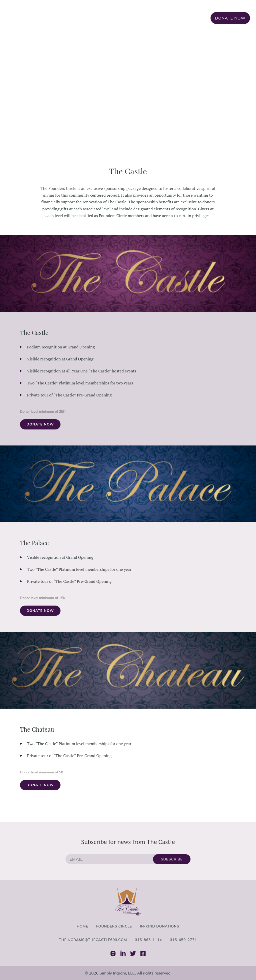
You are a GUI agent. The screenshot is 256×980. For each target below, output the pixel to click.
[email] (109, 859)
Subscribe (172, 859)
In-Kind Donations (180, 18)
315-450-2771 (183, 940)
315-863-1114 (148, 940)
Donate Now (230, 18)
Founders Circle (132, 18)
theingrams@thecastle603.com (93, 940)
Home (99, 18)
